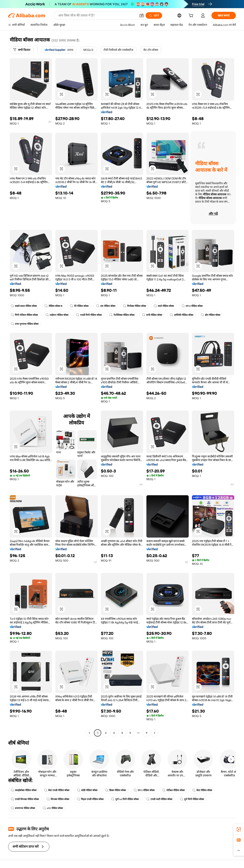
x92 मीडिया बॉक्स (53, 808)
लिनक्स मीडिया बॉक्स (58, 799)
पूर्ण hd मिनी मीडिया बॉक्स (125, 799)
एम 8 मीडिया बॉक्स (192, 306)
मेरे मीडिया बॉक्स (79, 306)
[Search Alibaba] (97, 15)
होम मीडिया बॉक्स (211, 315)
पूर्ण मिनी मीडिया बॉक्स (192, 799)
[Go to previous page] (89, 733)
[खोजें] (154, 15)
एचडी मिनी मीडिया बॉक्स (89, 315)
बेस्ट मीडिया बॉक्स (202, 790)
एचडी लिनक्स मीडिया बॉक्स (25, 799)
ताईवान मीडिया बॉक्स (57, 315)
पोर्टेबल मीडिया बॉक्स (173, 790)
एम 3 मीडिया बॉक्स (144, 790)
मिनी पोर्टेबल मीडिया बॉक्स (24, 315)
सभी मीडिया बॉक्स (152, 315)
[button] (142, 15)
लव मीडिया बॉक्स (106, 306)
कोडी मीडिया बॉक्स (87, 790)
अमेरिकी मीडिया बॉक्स (181, 315)
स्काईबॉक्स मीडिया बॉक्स (24, 790)
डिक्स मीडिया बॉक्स (115, 790)
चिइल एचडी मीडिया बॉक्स (90, 799)
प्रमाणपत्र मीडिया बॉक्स (23, 808)
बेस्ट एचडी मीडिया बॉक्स (57, 790)
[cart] (192, 16)
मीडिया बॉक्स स (53, 306)
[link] (239, 829)
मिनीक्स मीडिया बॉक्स (135, 306)
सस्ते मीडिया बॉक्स (164, 306)
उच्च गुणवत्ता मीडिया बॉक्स (25, 324)
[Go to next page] (155, 733)
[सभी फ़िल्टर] (22, 50)
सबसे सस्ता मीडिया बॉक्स (24, 306)
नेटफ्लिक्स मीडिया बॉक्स (122, 315)
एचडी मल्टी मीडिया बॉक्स (159, 799)
